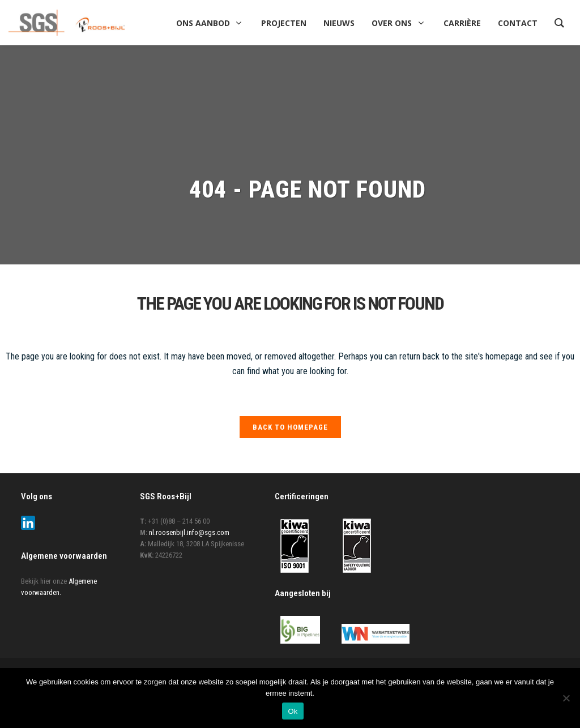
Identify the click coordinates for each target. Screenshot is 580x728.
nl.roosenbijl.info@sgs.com (189, 532)
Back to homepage (290, 427)
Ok (293, 711)
